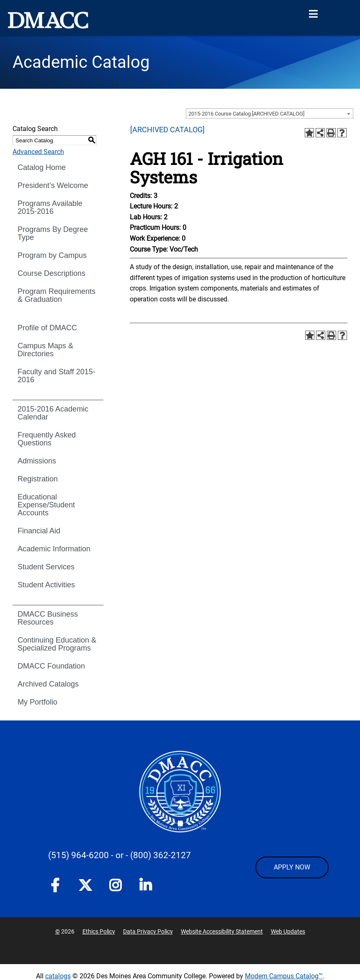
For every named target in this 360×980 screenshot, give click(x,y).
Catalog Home (42, 167)
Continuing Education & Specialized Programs (57, 644)
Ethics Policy (99, 931)
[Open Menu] (313, 14)
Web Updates (288, 931)
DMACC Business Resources (48, 618)
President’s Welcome (53, 185)
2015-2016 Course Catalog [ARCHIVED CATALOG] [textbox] (246, 114)
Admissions (37, 461)
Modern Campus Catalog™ (284, 976)
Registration (38, 479)
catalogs (58, 976)
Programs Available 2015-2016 (50, 207)
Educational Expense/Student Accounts (46, 505)
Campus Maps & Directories (45, 350)
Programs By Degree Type (53, 233)
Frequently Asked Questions (47, 439)
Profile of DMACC (47, 328)
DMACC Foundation (51, 666)
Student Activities (46, 585)
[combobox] (270, 113)
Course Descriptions (51, 273)
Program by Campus (52, 255)
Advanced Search (38, 152)
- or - (120, 855)
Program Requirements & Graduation (57, 295)
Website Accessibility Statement (222, 931)
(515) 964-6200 (78, 855)
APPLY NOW (292, 867)
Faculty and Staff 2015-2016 (57, 376)
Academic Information (54, 549)
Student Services (46, 567)
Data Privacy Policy (148, 931)
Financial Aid (39, 531)
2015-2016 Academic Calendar (53, 413)
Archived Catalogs (48, 684)
